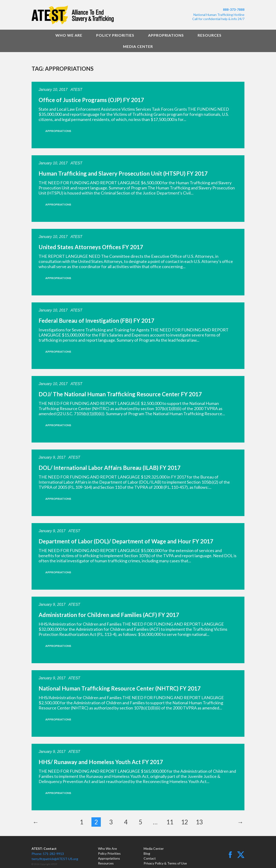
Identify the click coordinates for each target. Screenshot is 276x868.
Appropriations (166, 35)
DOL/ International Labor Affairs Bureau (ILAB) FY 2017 (110, 468)
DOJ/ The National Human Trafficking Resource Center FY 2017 (120, 394)
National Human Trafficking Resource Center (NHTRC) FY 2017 (120, 688)
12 (185, 822)
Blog (147, 853)
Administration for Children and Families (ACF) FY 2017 (109, 615)
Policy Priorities (115, 35)
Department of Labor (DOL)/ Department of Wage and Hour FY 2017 (126, 541)
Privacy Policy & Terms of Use (165, 863)
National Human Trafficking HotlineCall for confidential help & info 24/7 (218, 17)
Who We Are (69, 35)
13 (199, 822)
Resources (210, 35)
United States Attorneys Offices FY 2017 (91, 247)
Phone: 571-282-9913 (48, 854)
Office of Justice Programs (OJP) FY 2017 (91, 100)
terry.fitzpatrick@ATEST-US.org (55, 859)
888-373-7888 (234, 9)
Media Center (138, 46)
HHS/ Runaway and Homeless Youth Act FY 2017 (101, 762)
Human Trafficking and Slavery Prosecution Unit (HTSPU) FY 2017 (123, 173)
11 (170, 822)
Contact (150, 858)
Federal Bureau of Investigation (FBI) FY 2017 (96, 321)
